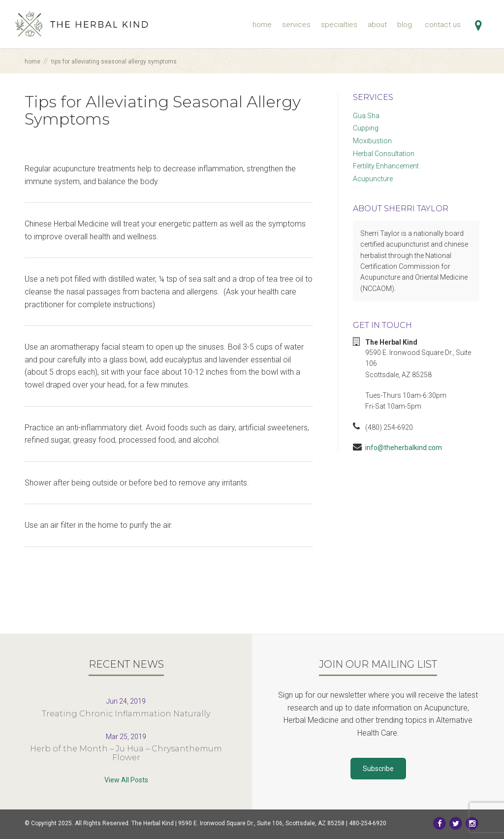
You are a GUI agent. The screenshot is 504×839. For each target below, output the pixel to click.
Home (262, 25)
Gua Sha (366, 116)
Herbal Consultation (384, 154)
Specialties (339, 25)
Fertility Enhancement (386, 166)
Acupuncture (373, 179)
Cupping (366, 128)
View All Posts (126, 780)
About (377, 25)
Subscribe (378, 769)
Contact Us (443, 25)
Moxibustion (372, 141)
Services (296, 25)
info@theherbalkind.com (404, 448)
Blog (405, 25)
